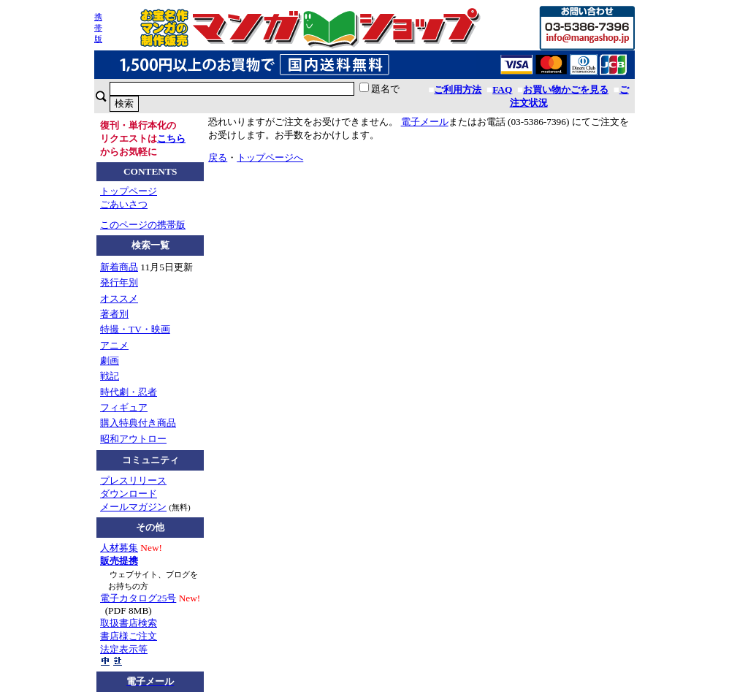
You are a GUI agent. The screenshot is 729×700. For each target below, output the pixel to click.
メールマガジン (133, 507)
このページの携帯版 (143, 225)
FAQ (502, 90)
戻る (218, 157)
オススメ (119, 298)
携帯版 (98, 28)
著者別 (114, 314)
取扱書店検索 (129, 623)
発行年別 (119, 282)
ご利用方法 (458, 90)
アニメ (114, 345)
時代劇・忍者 (129, 392)
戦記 (110, 376)
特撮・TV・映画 (135, 329)
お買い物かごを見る (566, 90)
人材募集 (119, 548)
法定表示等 (124, 649)
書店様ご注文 (129, 636)
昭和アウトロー (133, 439)
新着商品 (119, 267)
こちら (171, 138)
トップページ (129, 191)
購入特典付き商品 (138, 423)
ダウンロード (129, 494)
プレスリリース (133, 480)
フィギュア (124, 407)
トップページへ (270, 157)
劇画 (110, 361)
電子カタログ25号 (138, 598)
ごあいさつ (124, 204)
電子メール (425, 122)
